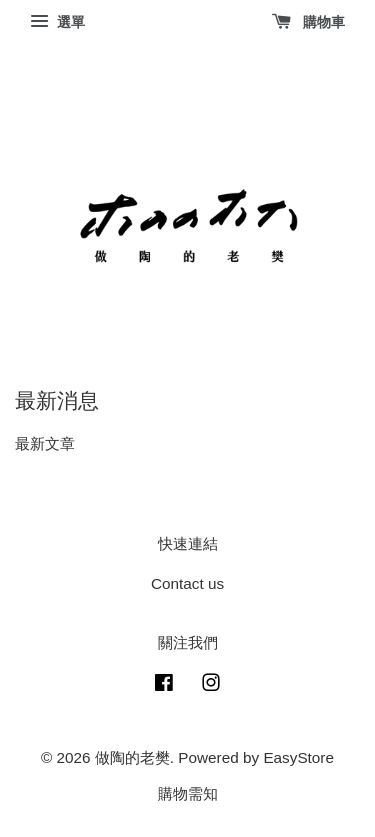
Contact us (187, 583)
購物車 (308, 22)
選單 (57, 22)
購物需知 (188, 793)
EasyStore (298, 757)
